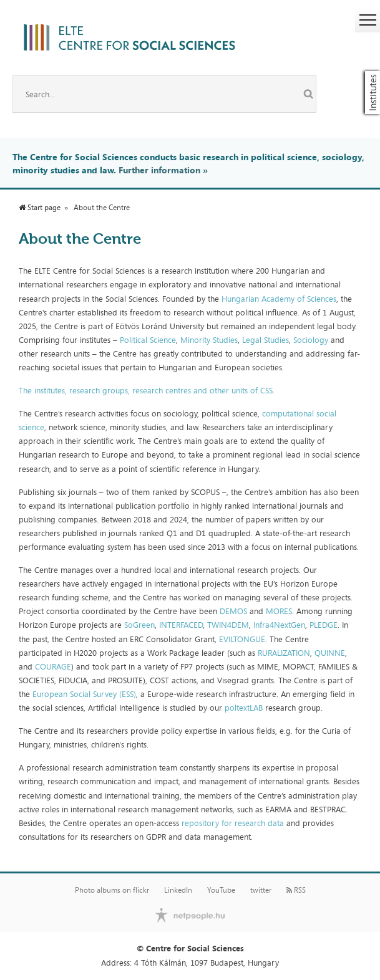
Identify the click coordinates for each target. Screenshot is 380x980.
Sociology (312, 340)
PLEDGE (324, 625)
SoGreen (139, 625)
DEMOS (233, 611)
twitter (261, 890)
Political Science (148, 340)
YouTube (221, 890)
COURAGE (53, 666)
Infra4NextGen (279, 625)
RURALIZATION (284, 653)
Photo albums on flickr (112, 890)
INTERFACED (181, 625)
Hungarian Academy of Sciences (279, 299)
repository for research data (233, 823)
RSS (296, 890)
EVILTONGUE (242, 639)
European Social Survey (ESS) (84, 694)
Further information (159, 170)
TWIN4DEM (228, 625)
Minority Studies (209, 340)
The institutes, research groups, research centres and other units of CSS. (147, 390)
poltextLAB (245, 708)
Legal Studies (266, 340)
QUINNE (330, 653)
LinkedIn (178, 890)
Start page (40, 208)
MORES (279, 611)
